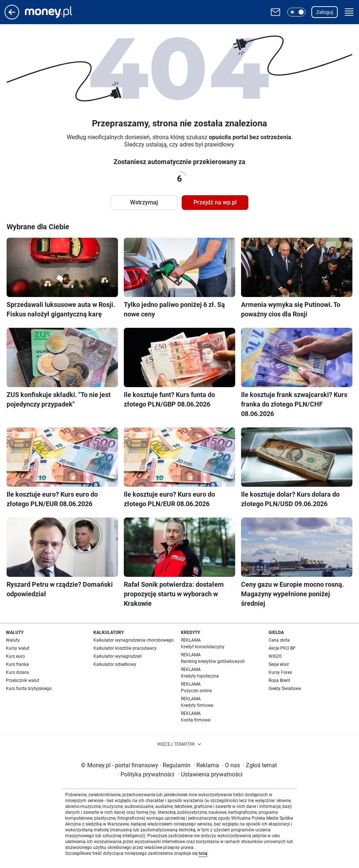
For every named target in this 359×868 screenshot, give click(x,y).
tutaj (203, 853)
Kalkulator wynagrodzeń (118, 656)
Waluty (13, 640)
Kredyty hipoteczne (200, 676)
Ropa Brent (279, 680)
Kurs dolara (17, 672)
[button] (296, 12)
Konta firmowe (196, 720)
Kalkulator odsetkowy (115, 664)
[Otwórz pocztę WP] (275, 12)
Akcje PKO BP (282, 648)
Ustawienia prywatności (210, 774)
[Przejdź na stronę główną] (12, 17)
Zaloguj (325, 12)
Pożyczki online (196, 691)
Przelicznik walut (23, 680)
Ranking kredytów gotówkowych (213, 661)
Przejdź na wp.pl (215, 202)
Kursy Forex (280, 672)
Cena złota (279, 640)
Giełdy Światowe (285, 689)
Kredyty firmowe (197, 705)
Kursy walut (18, 648)
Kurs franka (17, 664)
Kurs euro (15, 656)
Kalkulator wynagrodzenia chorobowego (134, 640)
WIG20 (275, 656)
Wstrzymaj (144, 202)
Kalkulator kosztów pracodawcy (125, 648)
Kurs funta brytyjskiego (29, 689)
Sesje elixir (279, 664)
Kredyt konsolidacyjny (203, 647)
